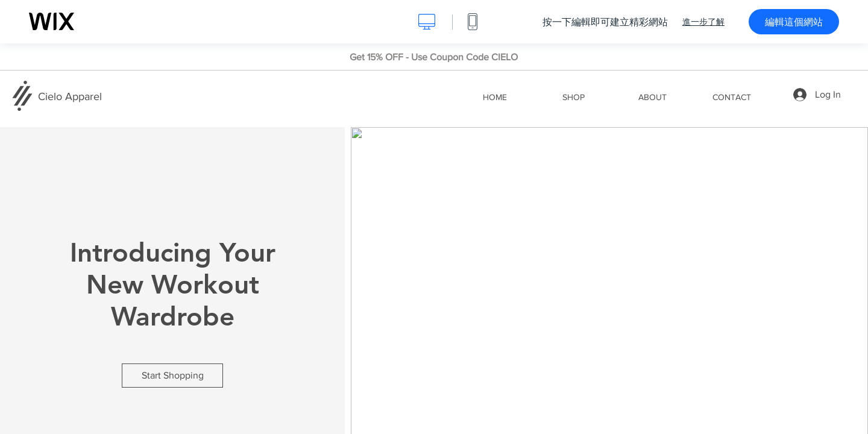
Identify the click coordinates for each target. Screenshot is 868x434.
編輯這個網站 (794, 22)
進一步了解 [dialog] (703, 22)
